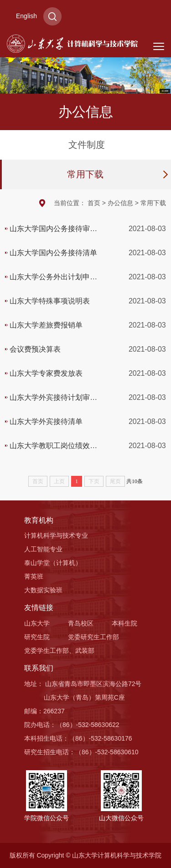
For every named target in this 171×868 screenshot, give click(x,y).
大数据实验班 (43, 590)
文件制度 (87, 145)
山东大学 (37, 623)
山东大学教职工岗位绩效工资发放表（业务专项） (53, 450)
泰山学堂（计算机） (53, 563)
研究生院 (37, 637)
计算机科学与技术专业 (56, 535)
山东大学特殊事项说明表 (50, 301)
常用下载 (85, 174)
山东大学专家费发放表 (46, 373)
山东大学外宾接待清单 (46, 421)
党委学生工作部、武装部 (59, 651)
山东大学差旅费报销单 (46, 325)
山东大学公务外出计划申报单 (53, 281)
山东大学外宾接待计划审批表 (53, 401)
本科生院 (124, 623)
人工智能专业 (43, 549)
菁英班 (34, 576)
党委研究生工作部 (93, 637)
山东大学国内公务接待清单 (53, 253)
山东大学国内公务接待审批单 (53, 233)
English (26, 16)
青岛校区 (81, 623)
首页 (94, 203)
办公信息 (120, 203)
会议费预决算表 (35, 349)
